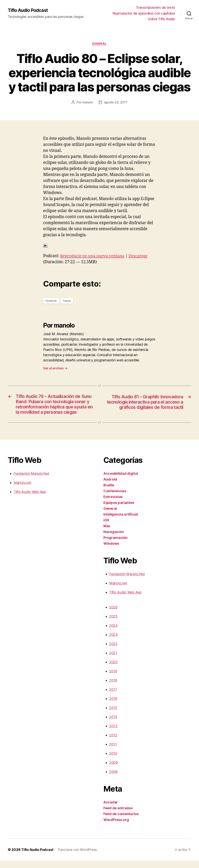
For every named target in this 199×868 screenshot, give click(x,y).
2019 (113, 679)
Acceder (111, 810)
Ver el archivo (55, 368)
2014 (113, 724)
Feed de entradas (118, 815)
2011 (113, 752)
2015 (113, 715)
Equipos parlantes (119, 510)
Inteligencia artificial (121, 522)
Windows (111, 551)
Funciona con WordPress (78, 857)
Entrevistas (113, 504)
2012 (113, 743)
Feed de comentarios (121, 821)
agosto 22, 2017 (116, 102)
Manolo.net (22, 490)
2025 (113, 624)
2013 (113, 733)
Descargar (140, 256)
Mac (107, 533)
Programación (115, 545)
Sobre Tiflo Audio (161, 19)
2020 (113, 669)
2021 (113, 660)
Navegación (113, 539)
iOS (106, 528)
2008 (113, 779)
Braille (109, 493)
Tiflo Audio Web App (30, 499)
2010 (113, 761)
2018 (113, 688)
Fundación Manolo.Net (31, 481)
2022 (113, 651)
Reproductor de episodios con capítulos (144, 13)
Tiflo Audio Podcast (28, 10)
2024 (113, 633)
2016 (113, 706)
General (99, 44)
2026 (113, 615)
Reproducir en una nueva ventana (93, 256)
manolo (87, 102)
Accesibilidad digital (121, 481)
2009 (113, 770)
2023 (113, 642)
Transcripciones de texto (155, 7)
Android (110, 487)
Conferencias (115, 498)
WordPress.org (116, 827)
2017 (113, 697)
